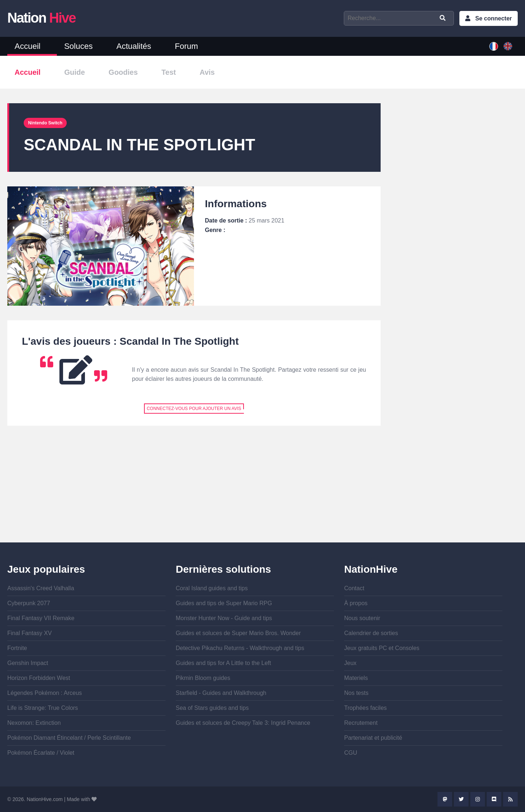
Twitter (461, 799)
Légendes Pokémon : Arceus (45, 693)
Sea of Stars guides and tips (212, 708)
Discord (494, 799)
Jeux (350, 663)
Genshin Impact (28, 663)
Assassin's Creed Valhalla (41, 588)
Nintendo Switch (45, 123)
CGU (351, 753)
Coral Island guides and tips (212, 588)
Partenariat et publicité (373, 738)
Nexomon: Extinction (34, 723)
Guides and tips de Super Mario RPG (224, 603)
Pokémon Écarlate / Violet (41, 753)
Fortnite (17, 648)
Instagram (478, 799)
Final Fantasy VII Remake (41, 618)
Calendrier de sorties (371, 633)
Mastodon (445, 799)
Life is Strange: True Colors (43, 708)
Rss (510, 799)
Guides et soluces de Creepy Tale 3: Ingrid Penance (243, 723)
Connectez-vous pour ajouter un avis (194, 409)
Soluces (78, 46)
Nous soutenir (362, 618)
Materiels (356, 678)
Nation (41, 18)
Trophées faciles (365, 708)
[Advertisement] (194, 491)
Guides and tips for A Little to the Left (223, 663)
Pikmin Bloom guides (203, 678)
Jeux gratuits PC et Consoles (382, 648)
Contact (354, 588)
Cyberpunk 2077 (29, 603)
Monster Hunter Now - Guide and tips (224, 618)
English (508, 46)
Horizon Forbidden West (39, 678)
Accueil (28, 46)
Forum (187, 46)
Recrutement (361, 723)
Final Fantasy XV (30, 633)
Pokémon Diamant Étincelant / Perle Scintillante (69, 738)
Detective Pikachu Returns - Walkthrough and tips (240, 648)
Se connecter (494, 18)
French (494, 46)
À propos (356, 603)
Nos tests (356, 693)
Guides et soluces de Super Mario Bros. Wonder (238, 633)
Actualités (134, 46)
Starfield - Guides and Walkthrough (221, 693)
